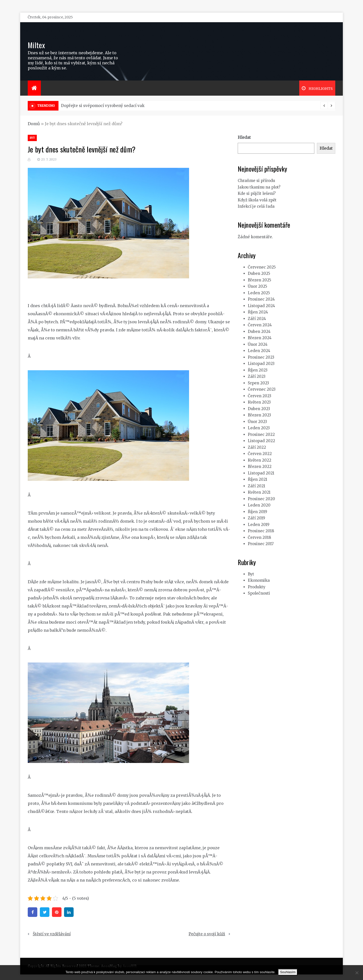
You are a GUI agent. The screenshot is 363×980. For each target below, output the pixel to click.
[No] (357, 973)
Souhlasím (288, 972)
